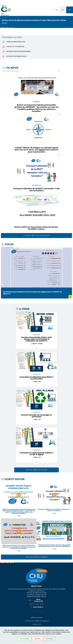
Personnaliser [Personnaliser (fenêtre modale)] (50, 639)
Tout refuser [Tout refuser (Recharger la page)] (37, 639)
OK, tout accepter (24, 639)
